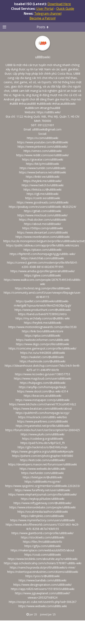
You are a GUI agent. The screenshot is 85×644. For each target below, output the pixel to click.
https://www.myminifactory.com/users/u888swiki (42, 520)
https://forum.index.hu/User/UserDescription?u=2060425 (43, 430)
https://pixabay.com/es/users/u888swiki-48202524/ (42, 207)
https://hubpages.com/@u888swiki (43, 383)
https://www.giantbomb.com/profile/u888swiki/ (42, 533)
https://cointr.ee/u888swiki (43, 198)
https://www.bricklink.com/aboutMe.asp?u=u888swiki (43, 559)
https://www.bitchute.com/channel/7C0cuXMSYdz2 (43, 404)
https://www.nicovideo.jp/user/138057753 (42, 374)
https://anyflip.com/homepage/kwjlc (43, 387)
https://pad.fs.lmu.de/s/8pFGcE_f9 (43, 443)
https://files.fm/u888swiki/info (42, 542)
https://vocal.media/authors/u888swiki (43, 512)
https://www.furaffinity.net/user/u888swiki (42, 490)
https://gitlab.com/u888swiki (42, 211)
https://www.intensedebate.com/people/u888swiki (42, 507)
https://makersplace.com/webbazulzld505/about (42, 550)
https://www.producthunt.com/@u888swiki (43, 310)
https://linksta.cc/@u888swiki (42, 189)
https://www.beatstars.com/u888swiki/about (43, 409)
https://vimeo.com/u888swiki (43, 151)
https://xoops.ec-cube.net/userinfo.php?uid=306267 (43, 602)
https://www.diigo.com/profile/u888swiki (42, 344)
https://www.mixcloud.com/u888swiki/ (42, 215)
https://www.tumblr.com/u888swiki (43, 168)
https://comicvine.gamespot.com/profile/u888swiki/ (42, 348)
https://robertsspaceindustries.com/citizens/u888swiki (43, 572)
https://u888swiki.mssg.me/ (43, 482)
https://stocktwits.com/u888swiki (43, 537)
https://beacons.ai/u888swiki (42, 396)
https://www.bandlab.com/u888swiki (42, 580)
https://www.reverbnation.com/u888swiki (43, 237)
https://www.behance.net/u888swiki (42, 172)
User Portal (45, 9)
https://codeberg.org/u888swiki (43, 439)
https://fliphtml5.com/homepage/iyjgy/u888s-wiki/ (42, 254)
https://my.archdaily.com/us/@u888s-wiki (43, 318)
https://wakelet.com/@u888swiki (42, 357)
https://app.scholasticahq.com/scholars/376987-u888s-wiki (43, 563)
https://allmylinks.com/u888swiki (43, 516)
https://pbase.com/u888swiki (42, 250)
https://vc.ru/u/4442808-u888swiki (43, 353)
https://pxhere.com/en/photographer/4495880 (43, 456)
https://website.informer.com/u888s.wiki (43, 340)
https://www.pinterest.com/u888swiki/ (43, 147)
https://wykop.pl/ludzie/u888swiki (43, 499)
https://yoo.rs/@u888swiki (42, 576)
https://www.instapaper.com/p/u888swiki (42, 400)
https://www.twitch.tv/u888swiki (43, 185)
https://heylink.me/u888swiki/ (42, 181)
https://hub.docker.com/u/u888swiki (43, 220)
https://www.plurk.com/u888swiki (42, 434)
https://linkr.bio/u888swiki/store (43, 331)
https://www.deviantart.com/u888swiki (42, 232)
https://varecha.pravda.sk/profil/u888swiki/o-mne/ (43, 567)
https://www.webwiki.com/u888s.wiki (43, 606)
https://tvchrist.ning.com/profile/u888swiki (42, 288)
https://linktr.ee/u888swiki (43, 177)
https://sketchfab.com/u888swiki (42, 258)
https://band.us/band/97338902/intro (42, 314)
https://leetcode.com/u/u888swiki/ (43, 460)
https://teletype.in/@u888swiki (42, 477)
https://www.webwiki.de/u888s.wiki (42, 469)
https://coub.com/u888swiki (43, 555)
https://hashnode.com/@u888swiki (42, 361)
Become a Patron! (42, 18)
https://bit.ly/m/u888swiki (42, 164)
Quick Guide (65, 9)
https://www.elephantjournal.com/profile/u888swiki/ (43, 494)
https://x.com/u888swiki (42, 138)
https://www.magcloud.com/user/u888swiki (42, 378)
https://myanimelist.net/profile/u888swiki (43, 426)
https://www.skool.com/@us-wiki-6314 (43, 391)
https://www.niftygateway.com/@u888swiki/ (42, 503)
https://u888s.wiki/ (49, 112)
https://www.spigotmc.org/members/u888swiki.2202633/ (43, 486)
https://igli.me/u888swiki (42, 194)
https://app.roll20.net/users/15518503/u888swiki (43, 589)
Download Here (59, 4)
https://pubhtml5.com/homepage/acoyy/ (43, 413)
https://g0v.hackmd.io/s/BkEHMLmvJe (42, 447)
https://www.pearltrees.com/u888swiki (42, 421)
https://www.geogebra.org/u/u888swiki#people (42, 451)
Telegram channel (48, 13)
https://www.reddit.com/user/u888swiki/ (42, 155)
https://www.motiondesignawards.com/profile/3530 (42, 327)
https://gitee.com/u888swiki (43, 275)
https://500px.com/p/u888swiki (43, 228)
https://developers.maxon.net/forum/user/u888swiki (42, 464)
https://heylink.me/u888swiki (43, 323)
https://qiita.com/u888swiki (42, 335)
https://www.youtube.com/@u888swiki (43, 142)
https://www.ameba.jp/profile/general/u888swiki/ (43, 271)
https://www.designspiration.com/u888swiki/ (42, 585)
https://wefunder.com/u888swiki (42, 473)
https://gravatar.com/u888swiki (43, 159)
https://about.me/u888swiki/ (42, 224)
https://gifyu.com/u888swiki (42, 546)
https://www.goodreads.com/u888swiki (43, 202)
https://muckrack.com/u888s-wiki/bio (43, 417)
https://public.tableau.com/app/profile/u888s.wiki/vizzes (43, 245)
